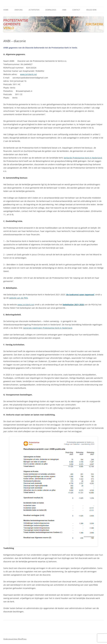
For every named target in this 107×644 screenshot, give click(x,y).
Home (6, 10)
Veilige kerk (91, 10)
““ (80, 295)
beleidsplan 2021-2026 (74, 305)
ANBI (64, 10)
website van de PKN (18, 298)
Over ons (19, 10)
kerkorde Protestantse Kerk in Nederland (83, 158)
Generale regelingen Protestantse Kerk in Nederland (48, 328)
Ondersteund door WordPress (15, 639)
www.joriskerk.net (28, 74)
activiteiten (34, 10)
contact (76, 10)
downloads (51, 10)
